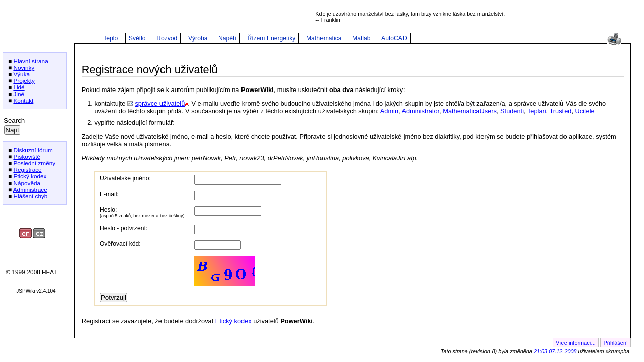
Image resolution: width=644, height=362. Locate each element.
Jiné (19, 94)
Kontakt (23, 100)
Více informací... (576, 342)
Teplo (110, 38)
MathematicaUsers (470, 111)
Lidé (19, 87)
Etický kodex (30, 176)
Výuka (21, 74)
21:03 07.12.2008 (556, 351)
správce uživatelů (160, 103)
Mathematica (324, 38)
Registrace (27, 170)
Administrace (30, 189)
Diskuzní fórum (33, 150)
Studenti (512, 111)
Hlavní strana (30, 61)
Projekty (24, 81)
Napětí (227, 38)
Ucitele (585, 111)
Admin (389, 111)
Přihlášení (616, 342)
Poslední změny (34, 163)
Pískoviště (27, 157)
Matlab (361, 38)
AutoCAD (394, 38)
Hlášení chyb (30, 196)
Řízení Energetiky (271, 38)
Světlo (137, 38)
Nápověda (27, 183)
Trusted (561, 111)
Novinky (24, 68)
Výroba (198, 38)
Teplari (537, 111)
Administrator (420, 111)
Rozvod (167, 38)
